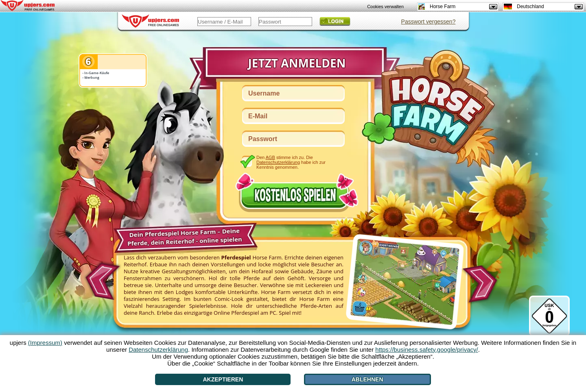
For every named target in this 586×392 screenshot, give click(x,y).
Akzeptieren (223, 379)
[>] (482, 284)
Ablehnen (367, 379)
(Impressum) (45, 343)
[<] (101, 279)
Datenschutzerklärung (278, 162)
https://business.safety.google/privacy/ (426, 350)
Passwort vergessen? (429, 22)
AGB (270, 157)
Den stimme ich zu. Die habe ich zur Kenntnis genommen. (291, 162)
